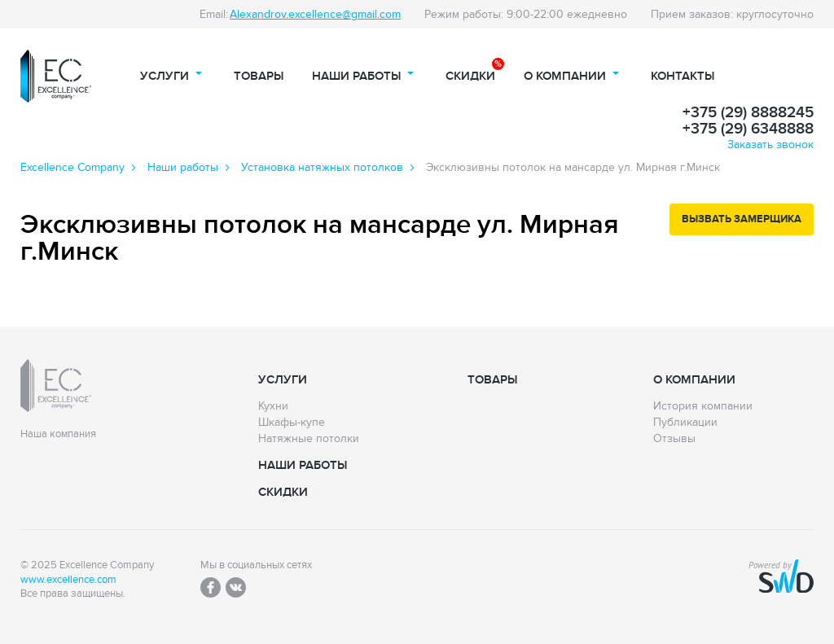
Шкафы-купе (292, 423)
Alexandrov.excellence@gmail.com (315, 14)
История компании (703, 406)
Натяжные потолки (309, 439)
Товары (259, 76)
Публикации (685, 423)
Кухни (273, 406)
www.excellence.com (68, 580)
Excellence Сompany (72, 168)
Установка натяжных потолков (322, 168)
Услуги (165, 76)
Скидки (470, 76)
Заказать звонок (770, 145)
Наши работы (356, 76)
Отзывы (674, 439)
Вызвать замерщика (742, 219)
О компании (565, 76)
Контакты (683, 76)
